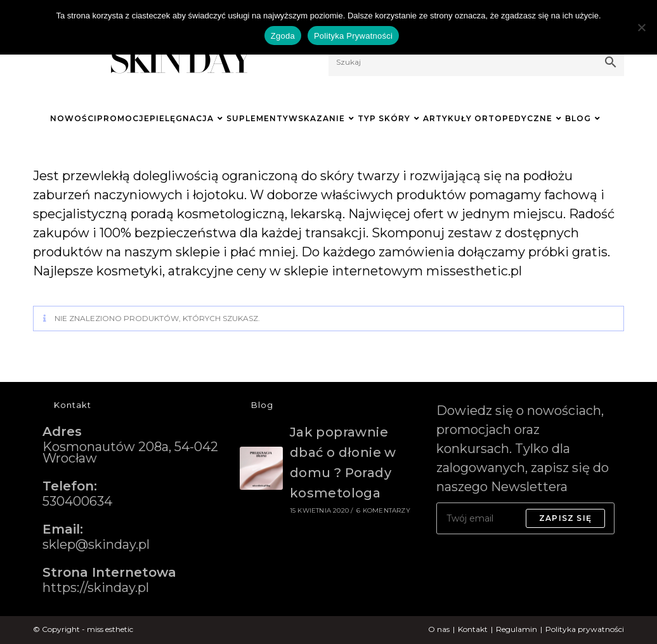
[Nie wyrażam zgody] (641, 27)
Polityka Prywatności (353, 36)
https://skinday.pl (96, 588)
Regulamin (517, 629)
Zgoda (283, 36)
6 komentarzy (383, 510)
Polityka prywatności (585, 629)
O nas (439, 629)
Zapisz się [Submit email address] (565, 518)
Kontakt (473, 629)
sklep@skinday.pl (96, 544)
